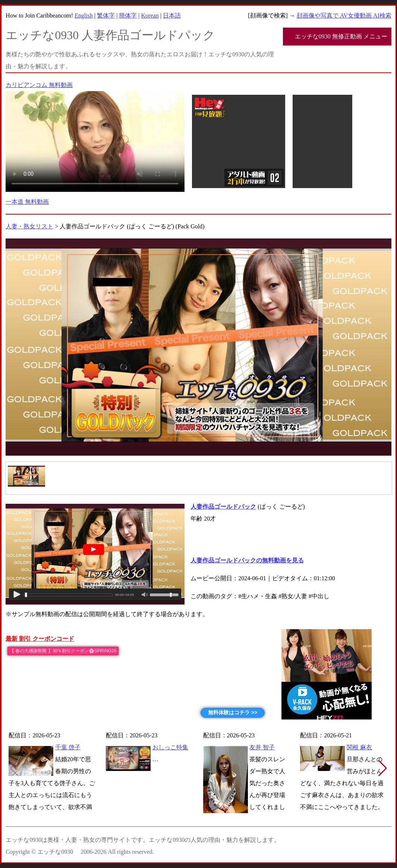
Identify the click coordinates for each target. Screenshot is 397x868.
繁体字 (106, 15)
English (84, 15)
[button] (383, 768)
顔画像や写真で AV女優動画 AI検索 (344, 15)
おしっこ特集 (170, 747)
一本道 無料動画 (27, 202)
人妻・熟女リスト (29, 226)
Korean (150, 15)
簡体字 (128, 15)
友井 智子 (262, 747)
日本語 (172, 15)
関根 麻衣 (359, 747)
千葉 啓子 (68, 747)
